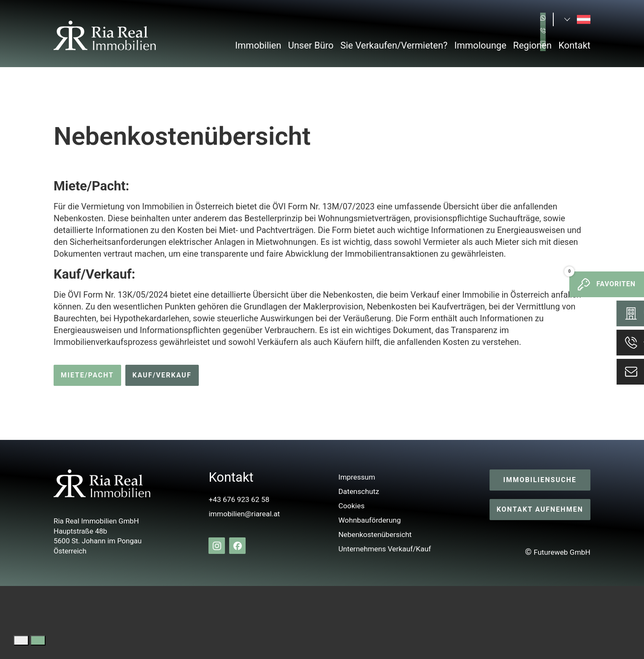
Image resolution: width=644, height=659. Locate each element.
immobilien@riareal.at (241, 514)
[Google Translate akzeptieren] (38, 641)
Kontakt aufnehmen (540, 510)
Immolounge (480, 45)
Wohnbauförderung (369, 520)
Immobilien (258, 45)
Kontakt (574, 45)
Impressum (354, 477)
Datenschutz (356, 491)
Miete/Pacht (87, 375)
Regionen (532, 45)
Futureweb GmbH (558, 552)
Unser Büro (311, 45)
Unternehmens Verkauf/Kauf (386, 549)
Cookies (348, 506)
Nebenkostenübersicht (375, 534)
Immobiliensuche (540, 480)
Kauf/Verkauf (162, 375)
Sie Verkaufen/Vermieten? (394, 45)
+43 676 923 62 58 (235, 499)
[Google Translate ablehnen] (21, 641)
